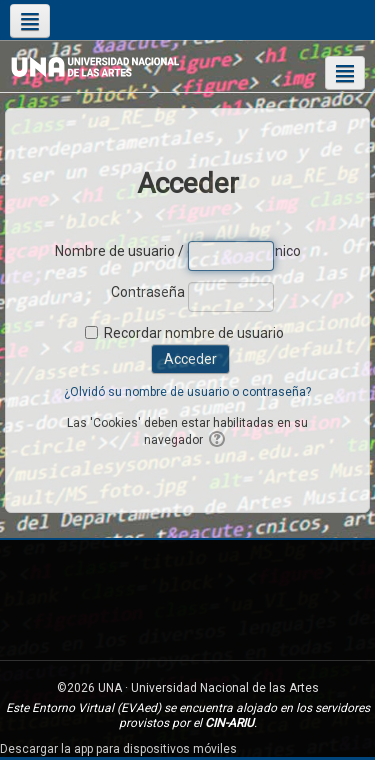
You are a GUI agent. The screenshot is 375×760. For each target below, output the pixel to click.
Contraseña (148, 292)
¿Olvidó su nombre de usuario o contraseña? (187, 392)
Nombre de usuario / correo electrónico (120, 251)
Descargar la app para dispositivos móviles (118, 749)
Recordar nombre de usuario (194, 333)
